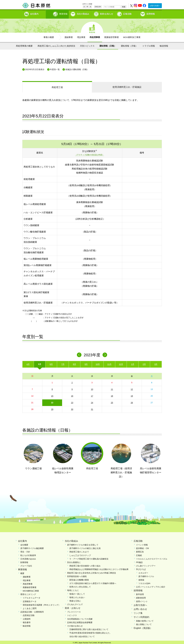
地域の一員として (77, 593)
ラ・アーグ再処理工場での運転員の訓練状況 (89, 558)
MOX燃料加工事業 (132, 36)
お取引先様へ (155, 6)
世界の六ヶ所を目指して (80, 586)
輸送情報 (164, 45)
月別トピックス (87, 45)
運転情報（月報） (129, 45)
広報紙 (139, 554)
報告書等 (27, 621)
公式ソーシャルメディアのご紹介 (151, 586)
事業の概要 (49, 36)
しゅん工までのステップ (80, 554)
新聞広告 (140, 551)
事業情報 (58, 13)
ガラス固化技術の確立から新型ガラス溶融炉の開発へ (93, 582)
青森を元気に (75, 600)
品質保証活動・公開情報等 (32, 611)
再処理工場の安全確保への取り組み (85, 565)
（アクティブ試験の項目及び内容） (90, 154)
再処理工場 (57, 86)
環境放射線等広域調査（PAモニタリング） (42, 604)
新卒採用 (140, 593)
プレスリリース (74, 611)
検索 (124, 7)
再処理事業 (95, 36)
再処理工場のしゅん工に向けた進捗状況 (56, 45)
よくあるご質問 (30, 607)
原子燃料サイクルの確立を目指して (83, 544)
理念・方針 (25, 551)
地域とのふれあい (77, 596)
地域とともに (73, 589)
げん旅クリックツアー (146, 565)
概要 (22, 572)
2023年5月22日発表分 (35, 68)
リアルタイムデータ (32, 597)
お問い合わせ (140, 608)
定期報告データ (30, 600)
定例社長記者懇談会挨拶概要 (80, 621)
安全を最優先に (74, 561)
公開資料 (27, 618)
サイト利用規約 (141, 616)
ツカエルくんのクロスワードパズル (152, 558)
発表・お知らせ (73, 607)
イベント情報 (142, 544)
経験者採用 (141, 597)
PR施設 (139, 561)
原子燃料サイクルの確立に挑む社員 (85, 547)
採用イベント (142, 600)
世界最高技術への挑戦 (77, 575)
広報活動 (127, 13)
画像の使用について (145, 620)
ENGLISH (98, 7)
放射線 (141, 579)
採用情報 (151, 13)
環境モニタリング (28, 593)
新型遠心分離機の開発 (79, 579)
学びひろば (141, 568)
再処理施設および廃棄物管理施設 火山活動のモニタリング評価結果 (99, 568)
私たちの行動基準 (28, 554)
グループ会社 (26, 565)
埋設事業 (81, 36)
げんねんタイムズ (75, 603)
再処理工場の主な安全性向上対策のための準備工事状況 (92, 572)
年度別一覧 (55, 68)
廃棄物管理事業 (112, 36)
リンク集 (138, 612)
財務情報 (24, 561)
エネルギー (143, 572)
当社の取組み (83, 13)
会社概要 (24, 544)
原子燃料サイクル (146, 575)
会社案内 (34, 13)
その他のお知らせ (75, 625)
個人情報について (144, 623)
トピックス (72, 614)
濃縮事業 (69, 36)
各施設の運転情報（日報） (77, 68)
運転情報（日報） (108, 45)
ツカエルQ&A (144, 582)
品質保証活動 (29, 614)
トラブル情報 (149, 45)
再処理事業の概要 (24, 45)
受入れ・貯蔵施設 (127, 86)
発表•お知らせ (107, 13)
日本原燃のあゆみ (28, 558)
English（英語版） (143, 627)
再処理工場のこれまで (79, 551)
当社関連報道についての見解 (80, 618)
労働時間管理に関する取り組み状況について (89, 628)
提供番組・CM (142, 547)
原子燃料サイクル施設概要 (32, 547)
